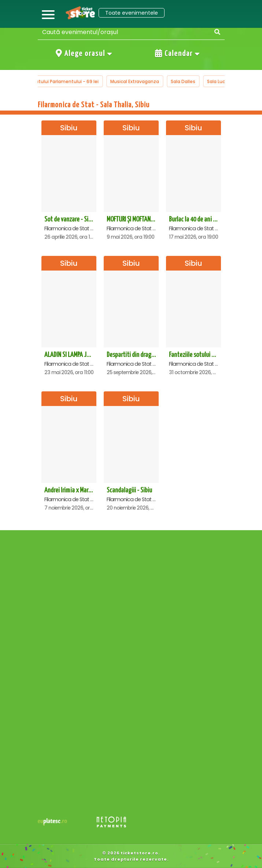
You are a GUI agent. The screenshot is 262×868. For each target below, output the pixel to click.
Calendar (178, 53)
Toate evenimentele (132, 13)
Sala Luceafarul (224, 81)
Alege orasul (84, 53)
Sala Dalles (183, 81)
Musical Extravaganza (135, 81)
